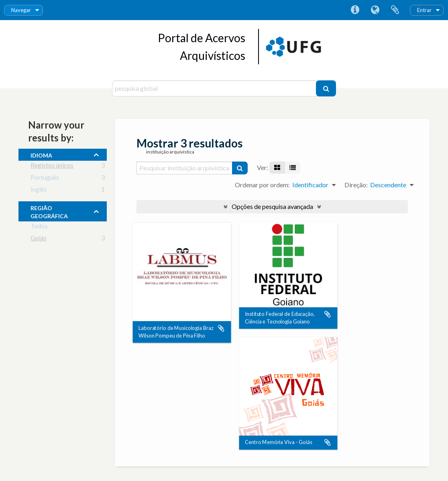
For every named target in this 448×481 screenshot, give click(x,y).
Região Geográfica (49, 211)
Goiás (39, 239)
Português (45, 179)
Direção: (356, 185)
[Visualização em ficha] (277, 168)
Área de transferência (395, 10)
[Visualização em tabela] (293, 168)
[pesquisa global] (215, 88)
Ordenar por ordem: (262, 185)
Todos (39, 227)
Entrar (424, 10)
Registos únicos (52, 167)
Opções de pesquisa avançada (272, 206)
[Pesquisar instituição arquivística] (185, 168)
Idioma (375, 10)
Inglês (39, 191)
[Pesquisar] (326, 88)
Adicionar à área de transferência (221, 328)
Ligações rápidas (355, 10)
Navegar (21, 10)
